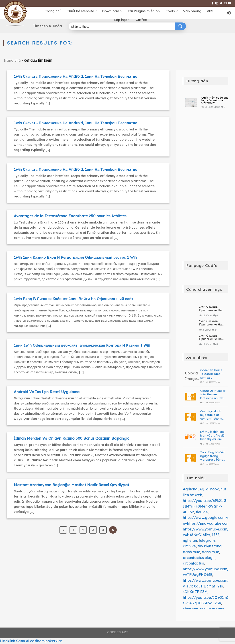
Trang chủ (53, 11)
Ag (202, 489)
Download (112, 11)
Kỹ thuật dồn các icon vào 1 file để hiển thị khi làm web (212, 435)
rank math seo (212, 609)
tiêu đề (202, 512)
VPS (210, 11)
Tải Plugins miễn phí (144, 11)
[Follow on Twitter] (221, 3)
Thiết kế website (82, 11)
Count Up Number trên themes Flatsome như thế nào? (213, 394)
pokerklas (54, 641)
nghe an (190, 540)
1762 (216, 535)
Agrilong (190, 489)
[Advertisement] (206, 189)
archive (189, 546)
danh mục (210, 552)
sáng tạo (190, 609)
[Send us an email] (225, 3)
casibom (37, 641)
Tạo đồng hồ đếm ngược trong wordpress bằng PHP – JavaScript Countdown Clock (213, 456)
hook (215, 489)
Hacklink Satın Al (15, 641)
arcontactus (193, 563)
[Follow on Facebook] (213, 3)
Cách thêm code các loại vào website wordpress (215, 100)
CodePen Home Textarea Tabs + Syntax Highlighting (211, 374)
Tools (172, 11)
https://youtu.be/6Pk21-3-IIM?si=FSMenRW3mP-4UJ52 (205, 506)
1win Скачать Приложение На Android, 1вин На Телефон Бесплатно (213, 308)
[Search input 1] (122, 26)
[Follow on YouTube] (229, 3)
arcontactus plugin (199, 558)
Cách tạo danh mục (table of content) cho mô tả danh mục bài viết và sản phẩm (212, 415)
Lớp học (122, 20)
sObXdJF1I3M (195, 592)
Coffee (141, 20)
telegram (207, 540)
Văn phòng (192, 11)
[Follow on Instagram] (217, 3)
